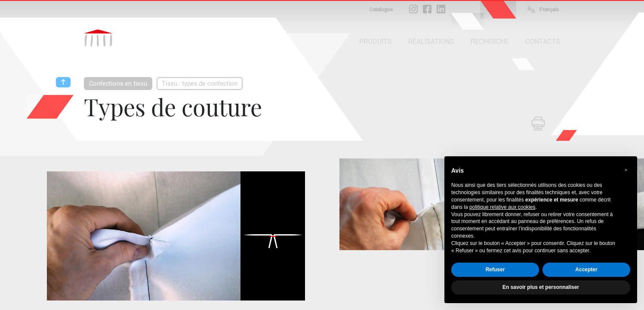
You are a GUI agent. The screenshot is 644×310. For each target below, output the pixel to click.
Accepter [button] (586, 270)
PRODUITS (376, 42)
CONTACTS (543, 42)
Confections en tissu (118, 84)
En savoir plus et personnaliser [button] (541, 287)
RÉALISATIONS (431, 42)
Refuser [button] (495, 270)
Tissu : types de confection (200, 84)
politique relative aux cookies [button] (502, 207)
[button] (626, 170)
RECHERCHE (490, 42)
